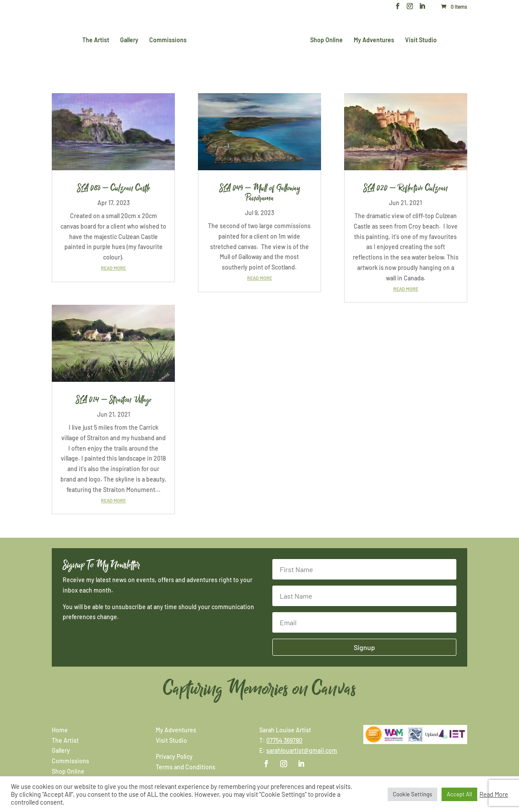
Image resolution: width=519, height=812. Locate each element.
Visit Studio (419, 39)
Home (60, 730)
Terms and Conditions (186, 767)
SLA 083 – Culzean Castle (114, 188)
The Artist (97, 39)
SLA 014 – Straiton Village (114, 400)
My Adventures (372, 39)
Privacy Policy (174, 756)
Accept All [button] (459, 794)
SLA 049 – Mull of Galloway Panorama (260, 193)
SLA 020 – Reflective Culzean (405, 188)
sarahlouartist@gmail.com (302, 750)
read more (113, 268)
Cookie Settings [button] (412, 794)
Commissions (170, 39)
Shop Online (325, 39)
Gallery (131, 39)
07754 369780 (284, 740)
